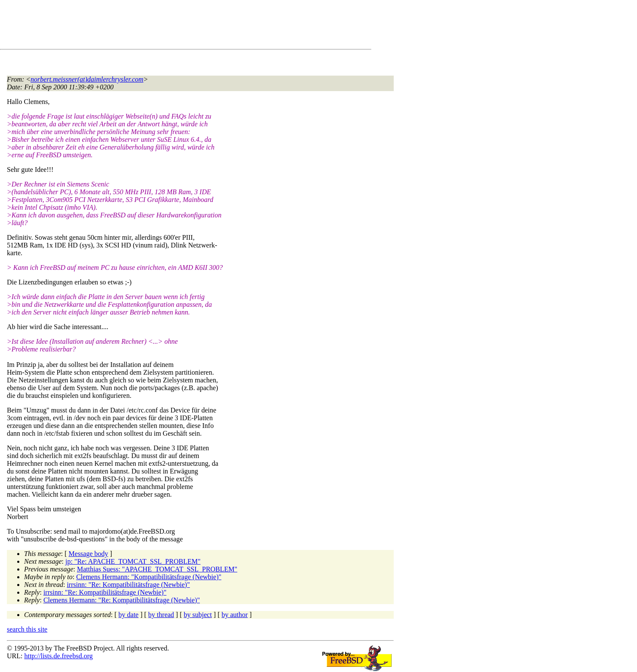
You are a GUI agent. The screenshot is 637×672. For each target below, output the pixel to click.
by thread (161, 615)
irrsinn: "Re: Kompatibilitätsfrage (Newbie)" (128, 585)
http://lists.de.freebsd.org (58, 656)
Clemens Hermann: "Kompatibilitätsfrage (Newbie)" (149, 577)
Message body (89, 554)
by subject (198, 615)
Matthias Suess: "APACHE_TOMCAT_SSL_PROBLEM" (157, 569)
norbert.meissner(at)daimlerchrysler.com (87, 79)
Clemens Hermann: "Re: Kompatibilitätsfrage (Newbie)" (122, 600)
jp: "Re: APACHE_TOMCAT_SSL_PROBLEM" (133, 561)
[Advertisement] (163, 26)
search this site (27, 629)
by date (129, 615)
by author (234, 615)
